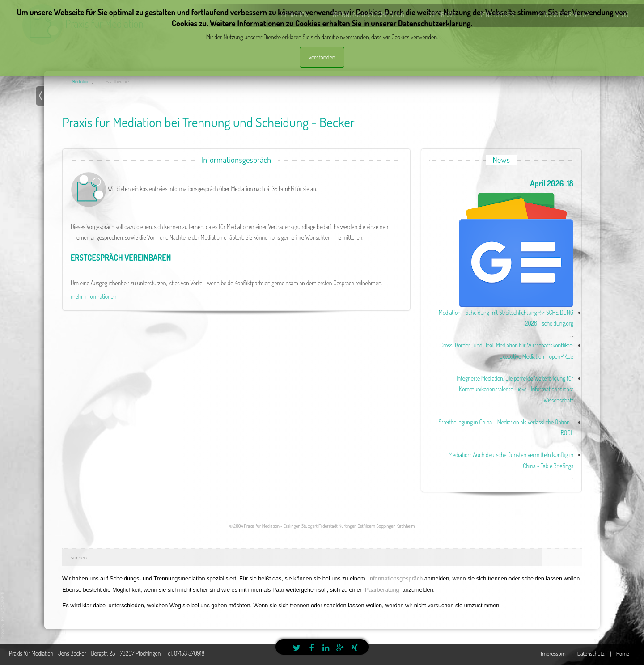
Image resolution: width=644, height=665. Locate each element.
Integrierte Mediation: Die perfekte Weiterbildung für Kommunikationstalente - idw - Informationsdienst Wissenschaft (515, 389)
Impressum (553, 653)
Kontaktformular (563, 15)
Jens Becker (497, 15)
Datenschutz (591, 653)
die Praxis (442, 15)
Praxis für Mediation (104, 23)
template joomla (3, 614)
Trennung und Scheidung (368, 15)
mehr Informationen (93, 296)
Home (623, 653)
